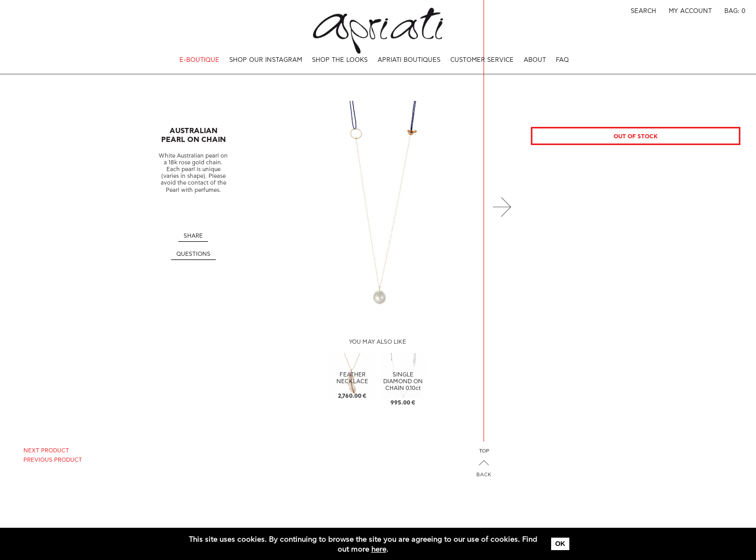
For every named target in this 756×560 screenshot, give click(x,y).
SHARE (193, 236)
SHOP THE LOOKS (340, 60)
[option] (377, 207)
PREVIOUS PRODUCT (53, 460)
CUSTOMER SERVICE (482, 60)
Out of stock (636, 136)
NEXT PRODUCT (46, 451)
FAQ (562, 60)
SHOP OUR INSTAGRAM (266, 60)
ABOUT (535, 60)
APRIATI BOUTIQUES (409, 60)
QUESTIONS (193, 254)
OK (561, 544)
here (379, 550)
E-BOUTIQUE (199, 60)
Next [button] (502, 207)
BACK (484, 475)
